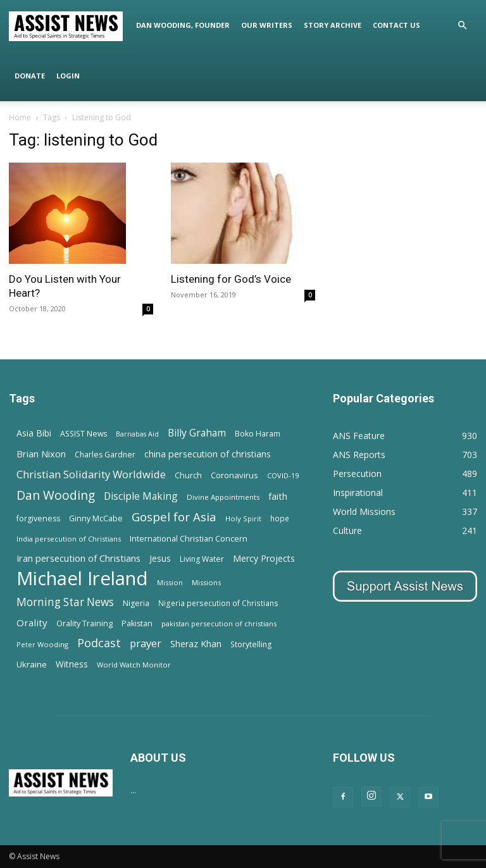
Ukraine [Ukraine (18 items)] (32, 664)
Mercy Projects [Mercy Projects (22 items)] (264, 558)
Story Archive (333, 25)
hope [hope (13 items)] (280, 518)
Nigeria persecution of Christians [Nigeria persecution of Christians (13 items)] (218, 603)
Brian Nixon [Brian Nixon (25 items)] (41, 454)
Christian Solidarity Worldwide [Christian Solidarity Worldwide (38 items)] (91, 474)
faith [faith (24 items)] (278, 496)
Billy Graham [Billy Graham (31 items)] (197, 433)
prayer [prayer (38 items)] (146, 643)
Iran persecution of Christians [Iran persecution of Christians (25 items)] (78, 558)
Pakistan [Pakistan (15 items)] (137, 623)
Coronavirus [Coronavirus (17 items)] (234, 475)
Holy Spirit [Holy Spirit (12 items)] (243, 518)
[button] (462, 26)
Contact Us (396, 25)
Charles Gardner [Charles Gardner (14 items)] (105, 455)
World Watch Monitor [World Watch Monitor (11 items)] (134, 665)
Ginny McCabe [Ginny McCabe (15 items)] (96, 518)
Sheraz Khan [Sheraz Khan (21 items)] (196, 644)
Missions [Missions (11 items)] (206, 582)
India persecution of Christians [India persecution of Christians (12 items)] (69, 539)
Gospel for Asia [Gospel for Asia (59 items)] (174, 517)
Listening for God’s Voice (231, 279)
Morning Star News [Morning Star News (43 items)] (65, 602)
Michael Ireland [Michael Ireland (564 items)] (82, 579)
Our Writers (267, 25)
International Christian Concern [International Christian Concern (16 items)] (189, 538)
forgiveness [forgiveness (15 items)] (38, 518)
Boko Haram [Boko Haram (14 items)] (258, 434)
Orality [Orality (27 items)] (32, 623)
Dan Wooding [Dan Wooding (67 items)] (56, 495)
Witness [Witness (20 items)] (72, 664)
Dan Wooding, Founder (183, 25)
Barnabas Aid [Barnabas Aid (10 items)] (137, 434)
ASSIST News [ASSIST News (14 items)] (84, 434)
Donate (30, 76)
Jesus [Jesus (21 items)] (160, 558)
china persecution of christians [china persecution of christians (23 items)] (208, 454)
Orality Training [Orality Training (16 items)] (84, 623)
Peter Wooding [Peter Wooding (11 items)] (42, 644)
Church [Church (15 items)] (188, 475)
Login (68, 76)
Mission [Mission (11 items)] (170, 582)
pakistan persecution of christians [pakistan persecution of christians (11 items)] (219, 623)
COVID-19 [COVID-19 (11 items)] (283, 475)
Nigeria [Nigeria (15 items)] (136, 603)
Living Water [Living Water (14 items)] (202, 559)
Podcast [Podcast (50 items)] (99, 643)
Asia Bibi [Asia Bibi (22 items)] (34, 433)
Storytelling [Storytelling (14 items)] (251, 644)
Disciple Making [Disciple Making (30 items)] (141, 496)
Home (20, 117)
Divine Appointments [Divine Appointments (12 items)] (223, 497)
